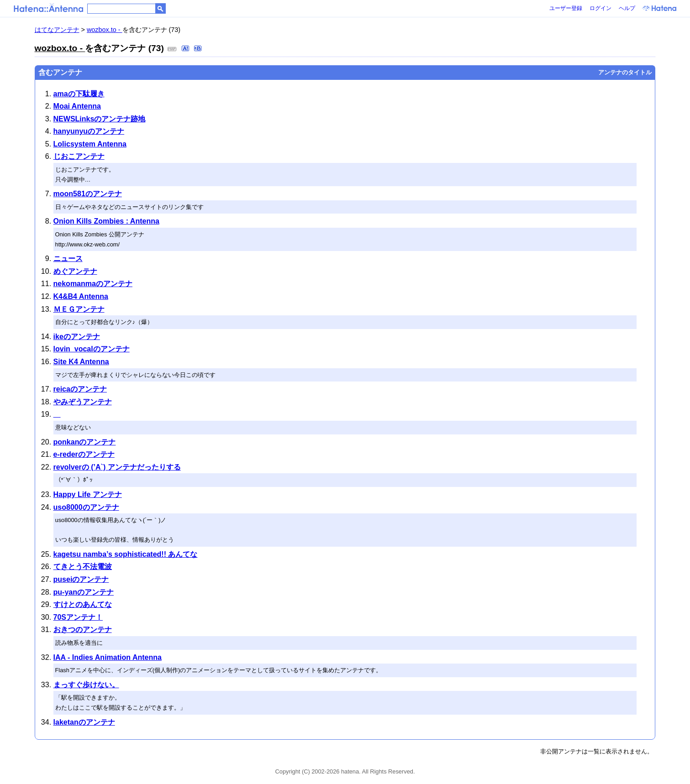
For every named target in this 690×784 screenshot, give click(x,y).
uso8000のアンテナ (86, 507)
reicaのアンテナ (80, 389)
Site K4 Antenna (81, 362)
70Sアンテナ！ (78, 617)
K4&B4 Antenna (81, 296)
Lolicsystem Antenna (90, 144)
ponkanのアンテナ (85, 442)
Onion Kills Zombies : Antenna (106, 221)
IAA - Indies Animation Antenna (108, 657)
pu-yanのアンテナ (84, 592)
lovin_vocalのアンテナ (92, 349)
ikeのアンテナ (77, 337)
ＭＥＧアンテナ (79, 309)
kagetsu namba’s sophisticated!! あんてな (126, 554)
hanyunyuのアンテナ (89, 131)
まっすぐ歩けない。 (86, 685)
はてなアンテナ (57, 30)
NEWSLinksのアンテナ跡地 (100, 119)
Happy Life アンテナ (88, 494)
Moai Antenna (77, 106)
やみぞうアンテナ (83, 402)
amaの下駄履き (79, 94)
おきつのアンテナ (83, 630)
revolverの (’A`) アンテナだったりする (117, 467)
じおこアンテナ (79, 156)
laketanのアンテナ (84, 722)
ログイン (600, 8)
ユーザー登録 (566, 8)
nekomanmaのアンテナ (93, 284)
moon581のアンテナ (88, 194)
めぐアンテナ (75, 271)
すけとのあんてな (83, 604)
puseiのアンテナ (81, 579)
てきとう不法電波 (83, 567)
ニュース (68, 259)
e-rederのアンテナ (84, 454)
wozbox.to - (105, 30)
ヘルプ (627, 8)
